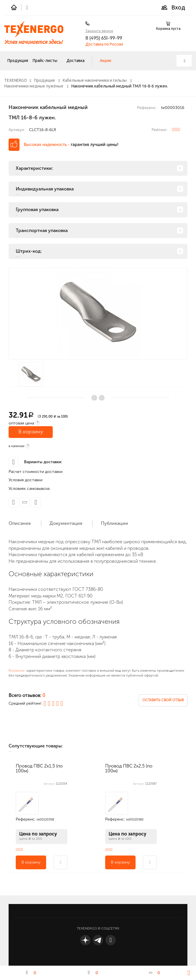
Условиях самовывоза (29, 489)
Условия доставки (26, 480)
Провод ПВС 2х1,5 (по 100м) (39, 768)
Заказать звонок (99, 31)
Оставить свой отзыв (163, 700)
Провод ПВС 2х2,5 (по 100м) (129, 768)
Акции (105, 61)
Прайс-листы (45, 61)
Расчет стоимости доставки (36, 472)
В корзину (31, 432)
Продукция (18, 61)
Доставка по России (104, 44)
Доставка (76, 61)
